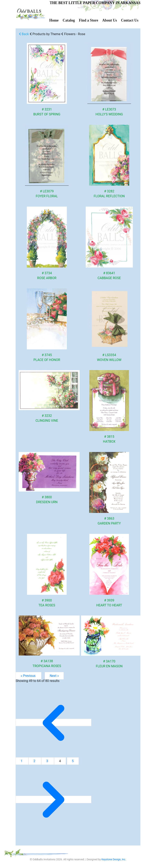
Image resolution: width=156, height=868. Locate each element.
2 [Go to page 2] (35, 761)
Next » (54, 676)
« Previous (29, 676)
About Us (110, 20)
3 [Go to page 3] (48, 761)
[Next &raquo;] (54, 799)
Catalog (69, 20)
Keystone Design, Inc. (114, 859)
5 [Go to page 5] (73, 761)
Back (24, 34)
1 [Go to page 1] (22, 761)
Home (54, 20)
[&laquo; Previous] (54, 722)
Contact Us (130, 20)
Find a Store (88, 20)
